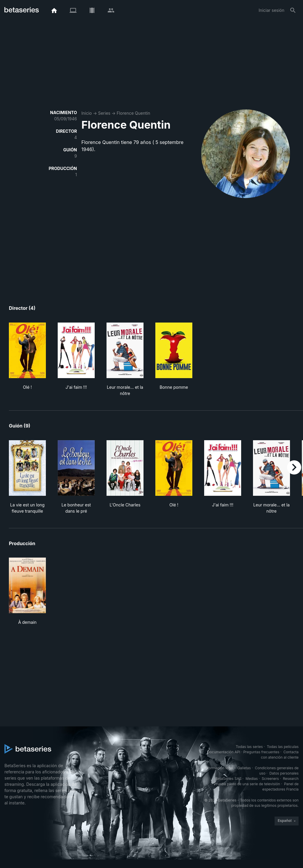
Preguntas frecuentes (261, 752)
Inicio (87, 113)
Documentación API (224, 752)
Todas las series (249, 747)
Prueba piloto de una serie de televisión (247, 784)
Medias (252, 779)
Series (104, 113)
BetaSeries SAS (228, 779)
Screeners (270, 779)
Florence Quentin (133, 113)
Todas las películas (283, 747)
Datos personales (284, 773)
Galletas (244, 768)
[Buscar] (293, 10)
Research (291, 779)
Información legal (219, 768)
